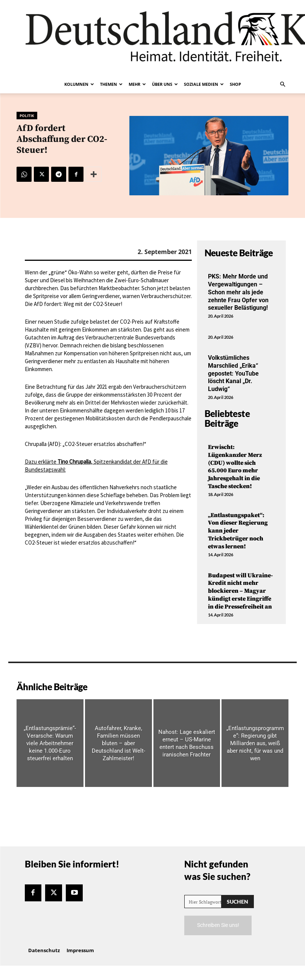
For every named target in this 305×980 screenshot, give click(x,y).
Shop (235, 84)
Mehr (137, 84)
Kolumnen (79, 84)
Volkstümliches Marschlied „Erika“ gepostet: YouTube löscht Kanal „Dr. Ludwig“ (233, 373)
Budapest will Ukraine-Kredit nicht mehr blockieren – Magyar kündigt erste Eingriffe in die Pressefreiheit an (241, 591)
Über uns (165, 84)
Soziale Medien (204, 84)
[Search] (237, 902)
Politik (27, 116)
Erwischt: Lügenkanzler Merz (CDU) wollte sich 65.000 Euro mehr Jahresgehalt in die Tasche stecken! (235, 467)
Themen (111, 84)
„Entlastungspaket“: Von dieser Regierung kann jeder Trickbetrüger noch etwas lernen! (238, 531)
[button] (283, 84)
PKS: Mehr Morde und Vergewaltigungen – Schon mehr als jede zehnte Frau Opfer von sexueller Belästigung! (238, 292)
